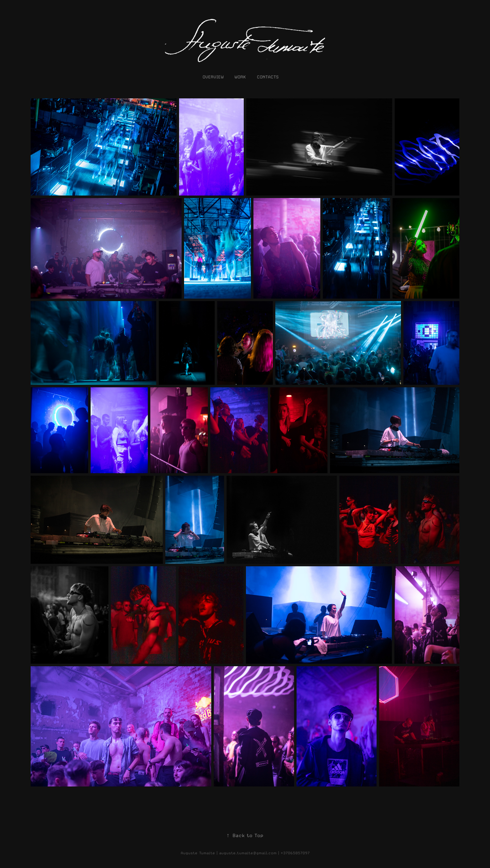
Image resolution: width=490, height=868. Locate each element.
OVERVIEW (213, 77)
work (240, 77)
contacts (268, 77)
